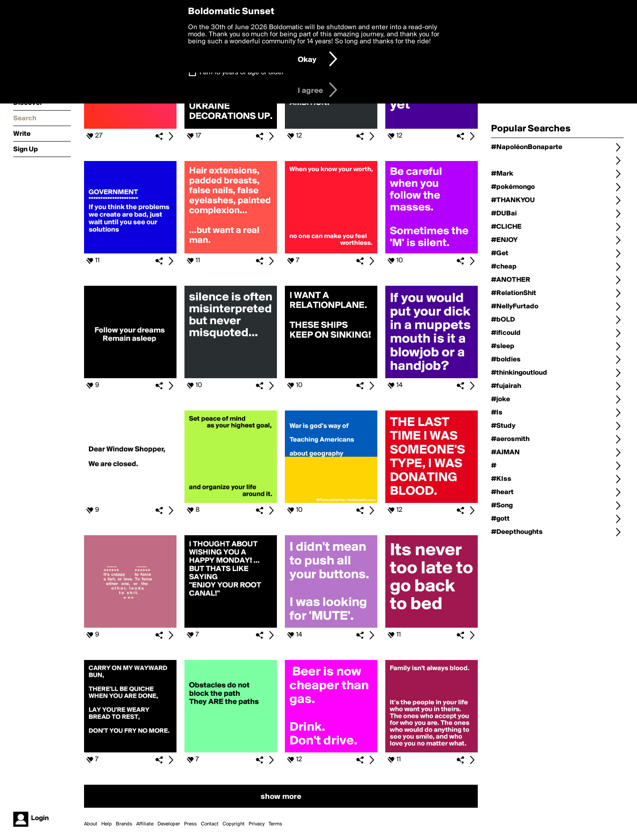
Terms (275, 824)
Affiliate (145, 824)
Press (190, 824)
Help (107, 824)
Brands (124, 824)
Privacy (257, 824)
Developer (169, 824)
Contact (210, 824)
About (91, 824)
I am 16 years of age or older (242, 73)
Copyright (234, 824)
